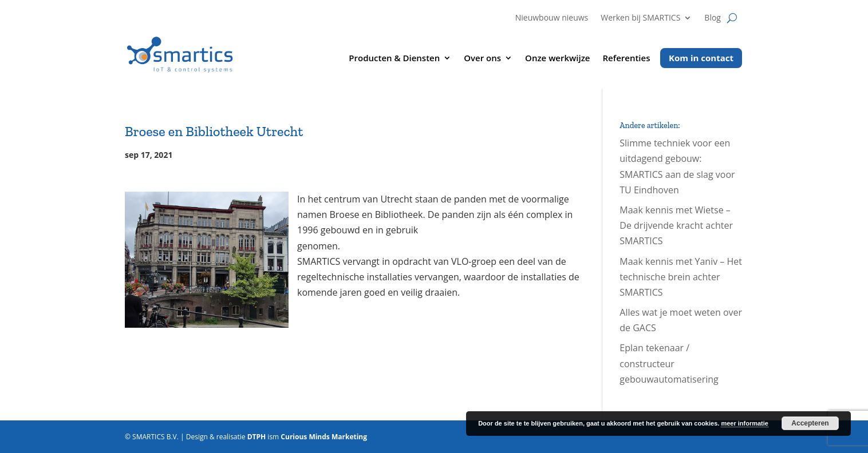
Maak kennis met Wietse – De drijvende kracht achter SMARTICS (676, 225)
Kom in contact (701, 58)
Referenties (627, 59)
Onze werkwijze (557, 59)
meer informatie (745, 423)
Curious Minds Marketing (324, 437)
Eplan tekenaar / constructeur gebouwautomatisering (669, 363)
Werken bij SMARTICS (640, 18)
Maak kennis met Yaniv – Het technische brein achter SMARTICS (681, 277)
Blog (713, 18)
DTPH (257, 437)
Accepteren (810, 423)
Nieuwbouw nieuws (552, 18)
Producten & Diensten (394, 59)
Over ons (482, 59)
